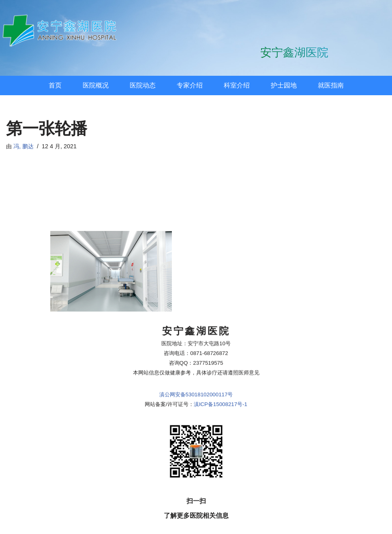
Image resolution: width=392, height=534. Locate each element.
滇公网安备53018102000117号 (196, 317)
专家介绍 (190, 85)
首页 (55, 85)
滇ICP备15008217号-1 (221, 327)
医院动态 (143, 85)
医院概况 (96, 85)
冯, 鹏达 (24, 146)
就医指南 (331, 85)
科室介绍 (237, 85)
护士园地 (284, 85)
